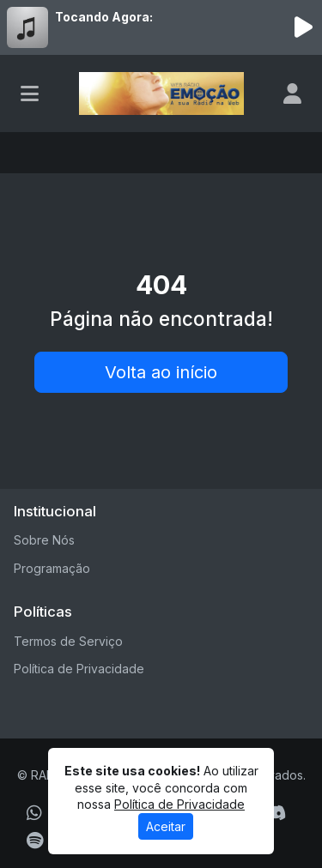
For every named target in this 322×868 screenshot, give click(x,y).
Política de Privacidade (79, 669)
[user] (292, 93)
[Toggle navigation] (30, 93)
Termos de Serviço (68, 641)
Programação (52, 568)
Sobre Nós (44, 540)
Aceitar (166, 826)
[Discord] (275, 813)
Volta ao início (161, 372)
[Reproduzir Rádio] (303, 27)
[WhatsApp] (34, 813)
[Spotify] (35, 841)
